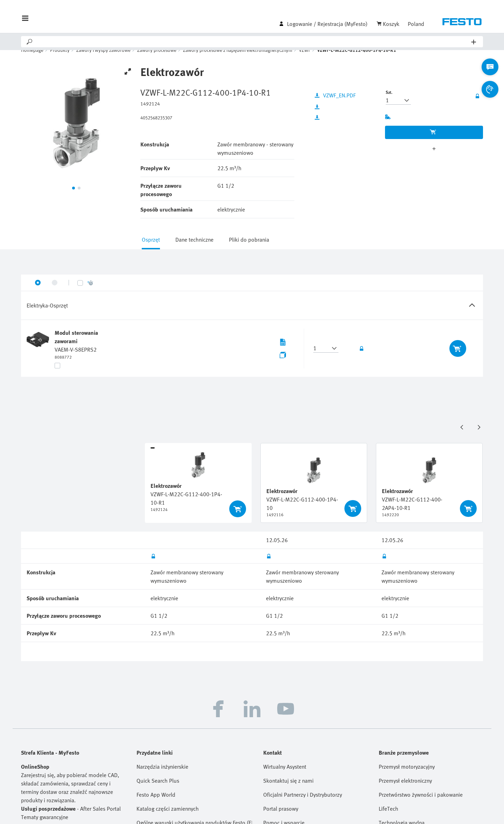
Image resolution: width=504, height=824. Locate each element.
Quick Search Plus (158, 790)
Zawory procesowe (157, 60)
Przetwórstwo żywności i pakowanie (421, 804)
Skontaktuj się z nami (288, 790)
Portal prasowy (281, 818)
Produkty (60, 60)
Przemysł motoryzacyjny (407, 776)
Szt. (389, 102)
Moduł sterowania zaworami (76, 347)
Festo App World (156, 804)
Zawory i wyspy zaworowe (103, 60)
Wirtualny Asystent (285, 776)
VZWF (305, 60)
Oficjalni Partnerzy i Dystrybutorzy (303, 804)
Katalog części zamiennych (168, 818)
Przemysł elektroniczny (405, 790)
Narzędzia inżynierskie (162, 776)
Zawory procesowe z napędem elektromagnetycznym (238, 60)
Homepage (32, 60)
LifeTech (388, 818)
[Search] (252, 42)
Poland (416, 24)
